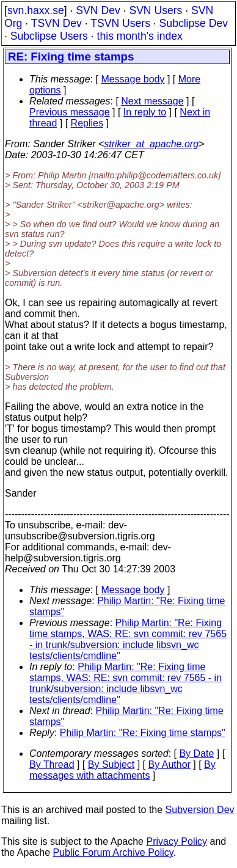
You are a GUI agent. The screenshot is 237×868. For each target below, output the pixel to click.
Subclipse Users (49, 36)
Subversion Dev (200, 810)
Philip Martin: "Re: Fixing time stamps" (143, 733)
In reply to (145, 112)
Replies (87, 123)
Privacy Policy (177, 841)
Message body (133, 79)
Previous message (70, 112)
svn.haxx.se (36, 10)
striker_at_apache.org (151, 144)
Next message (152, 101)
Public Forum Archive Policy (113, 852)
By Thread (52, 764)
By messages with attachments (122, 770)
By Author (169, 764)
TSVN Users (120, 23)
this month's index (140, 36)
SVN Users (155, 10)
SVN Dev (98, 10)
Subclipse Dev (194, 23)
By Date (196, 753)
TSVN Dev (57, 23)
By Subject (111, 764)
